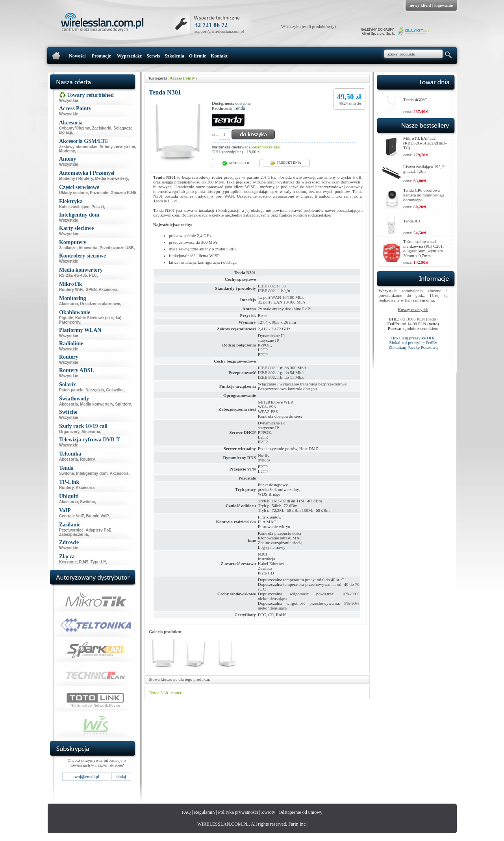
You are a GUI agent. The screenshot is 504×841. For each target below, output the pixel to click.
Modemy (67, 151)
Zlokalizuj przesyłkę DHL (413, 338)
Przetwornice (71, 530)
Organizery (69, 432)
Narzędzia (95, 390)
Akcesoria (88, 248)
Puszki (98, 207)
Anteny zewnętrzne (117, 147)
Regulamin (205, 812)
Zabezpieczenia (73, 534)
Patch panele (71, 390)
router (176, 693)
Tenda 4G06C (415, 100)
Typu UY (98, 562)
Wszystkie (69, 101)
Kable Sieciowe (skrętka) (98, 318)
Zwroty (268, 812)
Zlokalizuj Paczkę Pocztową (413, 347)
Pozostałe (99, 193)
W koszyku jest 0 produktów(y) (309, 26)
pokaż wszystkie (265, 147)
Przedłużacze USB (117, 248)
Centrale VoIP (71, 516)
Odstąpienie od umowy (301, 812)
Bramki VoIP (97, 516)
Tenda (239, 108)
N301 (165, 693)
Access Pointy (182, 78)
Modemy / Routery (76, 179)
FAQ (186, 812)
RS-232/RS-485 (73, 275)
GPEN (91, 290)
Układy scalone (73, 193)
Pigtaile (66, 318)
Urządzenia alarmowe (100, 304)
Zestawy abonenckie (78, 147)
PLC (93, 275)
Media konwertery (111, 179)
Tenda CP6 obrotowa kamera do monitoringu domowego (423, 195)
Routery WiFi (71, 290)
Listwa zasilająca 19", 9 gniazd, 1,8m (424, 169)
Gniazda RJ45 (124, 193)
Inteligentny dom (92, 473)
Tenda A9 (411, 221)
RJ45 (84, 562)
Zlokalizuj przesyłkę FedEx (413, 343)
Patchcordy (70, 322)
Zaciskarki (102, 128)
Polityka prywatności (238, 812)
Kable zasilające (74, 207)
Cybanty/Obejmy (74, 128)
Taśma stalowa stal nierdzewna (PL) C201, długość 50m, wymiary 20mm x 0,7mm (423, 248)
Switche (67, 473)
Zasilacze (68, 248)
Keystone (68, 562)
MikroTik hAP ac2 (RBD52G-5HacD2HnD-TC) (425, 143)
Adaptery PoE (98, 530)
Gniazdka (115, 390)
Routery (87, 459)
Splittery (123, 404)
